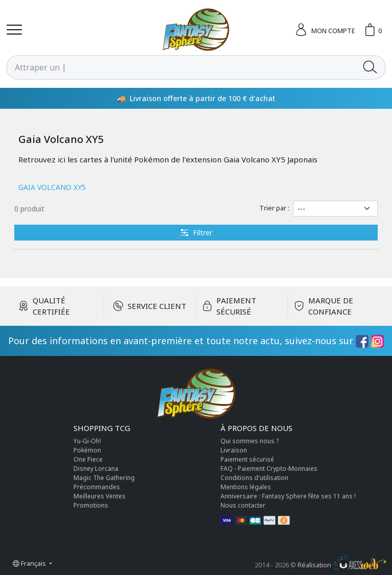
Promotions (91, 505)
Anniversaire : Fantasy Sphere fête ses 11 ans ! (288, 496)
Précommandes (97, 487)
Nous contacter (243, 505)
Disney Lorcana (96, 469)
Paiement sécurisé (247, 459)
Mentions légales (246, 487)
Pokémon (87, 450)
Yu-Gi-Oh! (87, 441)
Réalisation (342, 565)
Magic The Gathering (104, 478)
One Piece (88, 459)
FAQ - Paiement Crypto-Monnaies (269, 469)
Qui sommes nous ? (250, 441)
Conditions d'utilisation (254, 478)
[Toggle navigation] (14, 30)
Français (30, 563)
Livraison (234, 450)
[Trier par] (335, 209)
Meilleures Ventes (100, 496)
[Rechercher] (181, 67)
